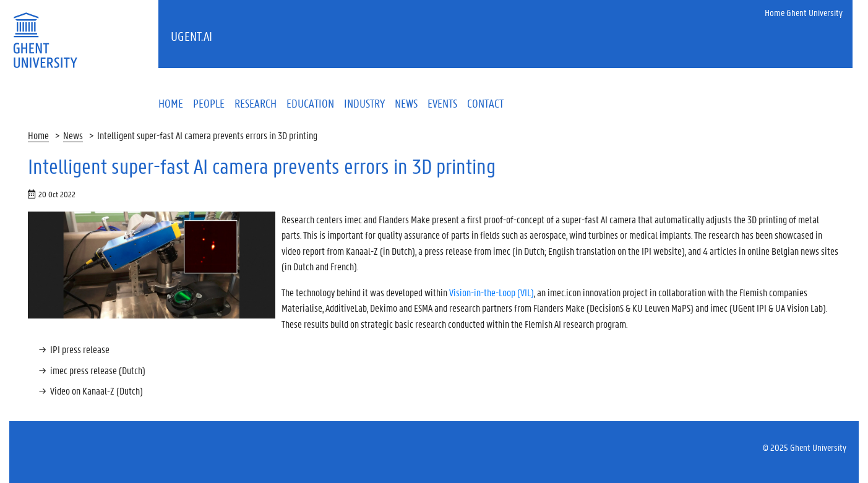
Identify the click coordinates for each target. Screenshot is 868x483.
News (73, 135)
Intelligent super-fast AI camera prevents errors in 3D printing (207, 135)
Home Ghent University (804, 12)
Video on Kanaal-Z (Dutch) (97, 391)
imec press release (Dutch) (98, 370)
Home (38, 135)
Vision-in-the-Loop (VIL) (492, 292)
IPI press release (80, 349)
